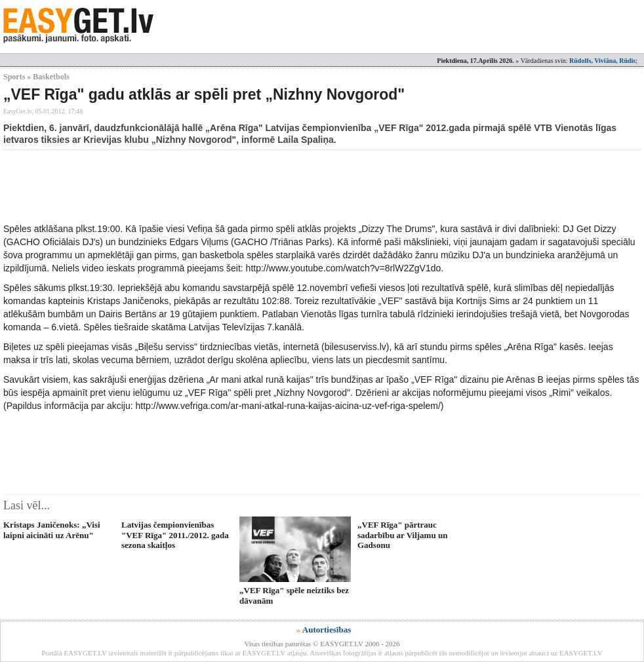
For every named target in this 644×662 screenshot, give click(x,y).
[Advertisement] (242, 186)
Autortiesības (327, 630)
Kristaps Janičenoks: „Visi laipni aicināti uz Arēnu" (52, 530)
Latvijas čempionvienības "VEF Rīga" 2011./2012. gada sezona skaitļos (175, 535)
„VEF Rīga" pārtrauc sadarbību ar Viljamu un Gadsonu (402, 535)
